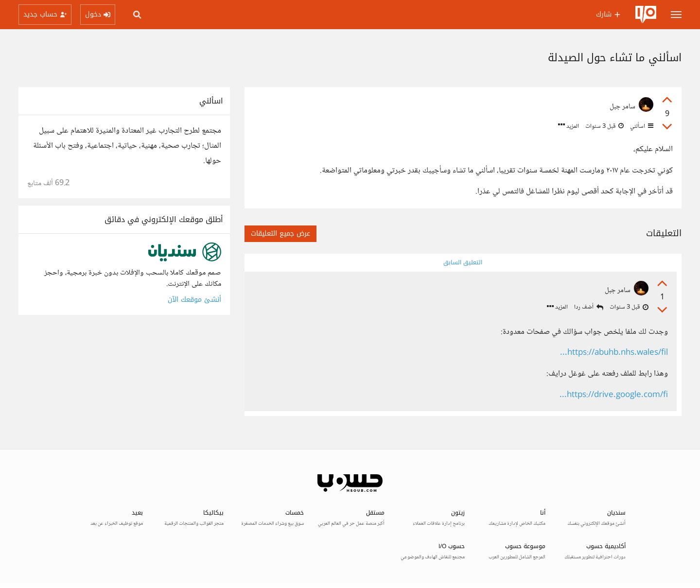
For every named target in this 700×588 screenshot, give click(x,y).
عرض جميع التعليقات (280, 233)
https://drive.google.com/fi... (614, 395)
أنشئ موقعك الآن (194, 300)
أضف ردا (589, 307)
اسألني (641, 126)
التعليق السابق (463, 262)
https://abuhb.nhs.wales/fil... (614, 353)
